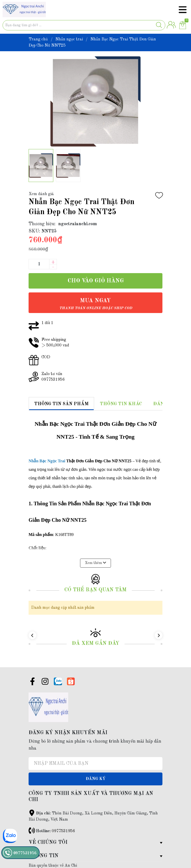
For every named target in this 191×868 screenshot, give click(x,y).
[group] (95, 101)
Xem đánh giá (41, 194)
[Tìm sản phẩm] (84, 25)
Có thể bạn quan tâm (95, 582)
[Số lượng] (39, 264)
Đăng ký (96, 771)
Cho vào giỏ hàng (96, 281)
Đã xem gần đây (96, 635)
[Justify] (159, 25)
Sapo (57, 864)
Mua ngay (96, 304)
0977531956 (63, 823)
